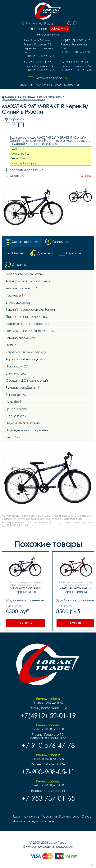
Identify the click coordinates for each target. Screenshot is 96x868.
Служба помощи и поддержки (48, 846)
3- (21, 125)
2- (14, 125)
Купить (26, 623)
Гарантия (26, 84)
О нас (87, 816)
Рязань (49, 24)
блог (58, 84)
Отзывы (86, 176)
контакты (71, 84)
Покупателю (69, 816)
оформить (59, 28)
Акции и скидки (26, 821)
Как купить (44, 84)
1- (8, 125)
